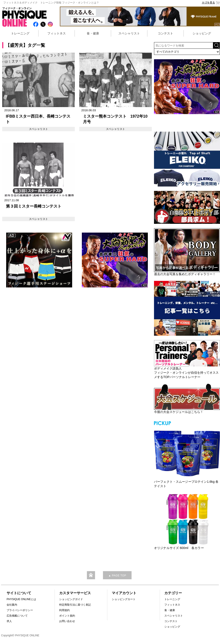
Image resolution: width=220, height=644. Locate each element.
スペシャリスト (129, 33)
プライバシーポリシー (20, 610)
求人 (9, 621)
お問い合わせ (67, 621)
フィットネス (57, 33)
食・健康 (93, 33)
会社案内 (12, 605)
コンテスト (165, 33)
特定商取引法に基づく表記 (75, 605)
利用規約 (64, 610)
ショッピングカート (124, 599)
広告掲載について (17, 616)
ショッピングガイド (71, 599)
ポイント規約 (67, 616)
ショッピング (202, 33)
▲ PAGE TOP (117, 576)
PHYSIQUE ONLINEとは (21, 599)
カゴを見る (211, 3)
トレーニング (20, 33)
